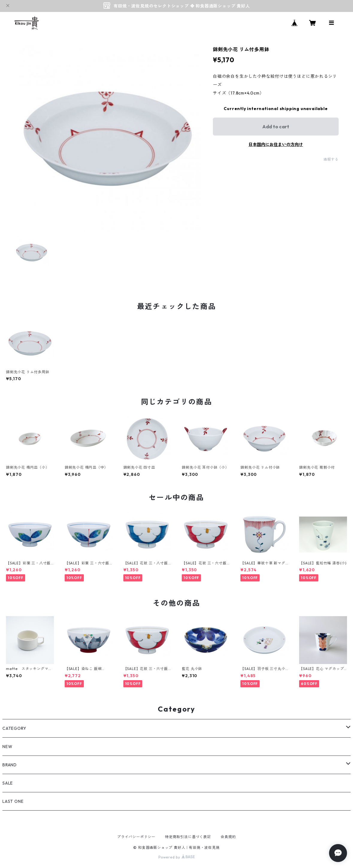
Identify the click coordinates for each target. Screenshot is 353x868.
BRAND (10, 765)
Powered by (176, 857)
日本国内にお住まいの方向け (276, 144)
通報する (331, 159)
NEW (7, 747)
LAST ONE (13, 801)
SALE (8, 783)
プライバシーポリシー (136, 837)
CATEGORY (14, 728)
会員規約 (228, 837)
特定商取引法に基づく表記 (188, 837)
